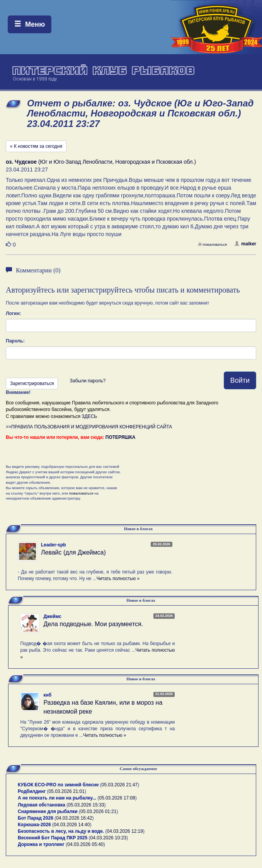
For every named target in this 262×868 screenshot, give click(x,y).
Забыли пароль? (88, 381)
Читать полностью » (118, 579)
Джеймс (52, 616)
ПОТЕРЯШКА (121, 437)
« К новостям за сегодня (36, 146)
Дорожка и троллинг (41, 844)
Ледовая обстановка (42, 805)
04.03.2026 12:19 (125, 831)
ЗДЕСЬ (89, 416)
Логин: (13, 313)
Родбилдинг (32, 791)
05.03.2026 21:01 (67, 791)
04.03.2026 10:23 (108, 838)
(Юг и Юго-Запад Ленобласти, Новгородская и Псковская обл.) (101, 162)
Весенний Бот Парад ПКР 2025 (53, 838)
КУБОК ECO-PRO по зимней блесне (58, 785)
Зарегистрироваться (32, 383)
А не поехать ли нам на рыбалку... (57, 798)
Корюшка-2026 (34, 825)
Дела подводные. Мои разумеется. (93, 624)
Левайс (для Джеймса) (73, 552)
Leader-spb (54, 545)
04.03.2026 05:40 (85, 844)
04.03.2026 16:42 (74, 818)
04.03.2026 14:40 (72, 825)
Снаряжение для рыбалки (48, 812)
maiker (245, 244)
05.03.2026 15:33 (86, 805)
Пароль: (15, 341)
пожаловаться (213, 244)
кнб (47, 695)
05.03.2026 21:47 (120, 785)
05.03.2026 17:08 (117, 798)
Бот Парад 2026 (36, 818)
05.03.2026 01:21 (98, 812)
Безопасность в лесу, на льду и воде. (61, 831)
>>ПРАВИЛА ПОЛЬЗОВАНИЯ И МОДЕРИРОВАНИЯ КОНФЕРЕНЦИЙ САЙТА (89, 427)
